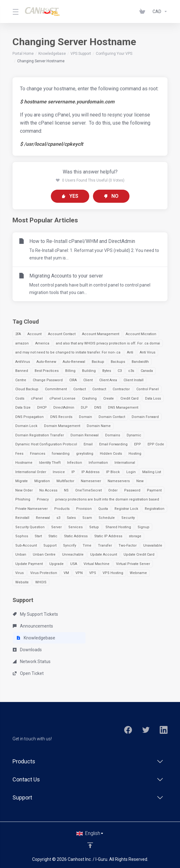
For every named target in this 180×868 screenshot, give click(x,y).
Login (131, 472)
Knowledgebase (52, 54)
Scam (87, 518)
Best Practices (47, 371)
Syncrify (70, 545)
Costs (20, 398)
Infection (75, 463)
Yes (70, 196)
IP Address (90, 472)
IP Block (113, 472)
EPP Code (156, 444)
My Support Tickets (35, 614)
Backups (118, 362)
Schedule (107, 518)
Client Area (108, 380)
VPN (79, 573)
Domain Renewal (85, 435)
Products (62, 509)
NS (66, 490)
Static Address (76, 536)
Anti (130, 352)
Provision (84, 509)
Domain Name (99, 426)
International (125, 463)
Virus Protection (44, 573)
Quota (103, 509)
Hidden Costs (111, 454)
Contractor (121, 389)
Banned (22, 371)
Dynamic (134, 435)
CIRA (73, 380)
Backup (98, 362)
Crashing (89, 398)
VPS (93, 573)
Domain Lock (26, 426)
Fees (19, 454)
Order (113, 490)
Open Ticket (28, 673)
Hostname (24, 463)
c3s (131, 371)
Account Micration (141, 334)
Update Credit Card (139, 555)
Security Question (30, 527)
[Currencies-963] (159, 12)
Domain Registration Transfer (40, 435)
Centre (21, 380)
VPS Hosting (113, 573)
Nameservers (119, 481)
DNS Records (61, 417)
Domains (113, 435)
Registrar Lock (126, 509)
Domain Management (62, 426)
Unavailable (153, 545)
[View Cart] (144, 12)
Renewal (43, 518)
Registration (155, 509)
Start (38, 536)
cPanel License (62, 398)
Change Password (48, 380)
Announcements (33, 626)
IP (73, 472)
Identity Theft (50, 463)
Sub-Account (26, 545)
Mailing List (152, 472)
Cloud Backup (27, 389)
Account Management (101, 334)
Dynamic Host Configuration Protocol (46, 444)
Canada (147, 371)
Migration (42, 481)
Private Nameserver (32, 509)
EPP (138, 444)
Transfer (105, 545)
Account (34, 334)
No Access (48, 490)
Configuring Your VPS (114, 54)
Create (109, 398)
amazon (22, 343)
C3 (120, 371)
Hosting (135, 454)
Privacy (43, 499)
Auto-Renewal (74, 362)
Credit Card (129, 398)
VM (66, 573)
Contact (80, 389)
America (42, 343)
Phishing (23, 499)
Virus (19, 573)
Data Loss (153, 398)
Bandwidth (140, 362)
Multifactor (65, 481)
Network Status (32, 662)
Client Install (134, 380)
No (111, 196)
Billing (70, 371)
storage (135, 536)
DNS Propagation (29, 417)
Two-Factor (128, 545)
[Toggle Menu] (15, 12)
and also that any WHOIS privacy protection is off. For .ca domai (108, 343)
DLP (84, 408)
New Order (24, 490)
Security (128, 518)
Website (22, 582)
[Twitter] (146, 730)
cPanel (37, 398)
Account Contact (62, 334)
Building (89, 371)
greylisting (85, 454)
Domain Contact (112, 417)
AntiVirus (23, 362)
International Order (31, 472)
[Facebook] (128, 730)
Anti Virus (148, 352)
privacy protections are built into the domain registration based (107, 499)
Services (75, 527)
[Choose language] (90, 833)
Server (56, 527)
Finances (38, 454)
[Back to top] (90, 845)
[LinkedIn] (164, 730)
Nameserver (91, 481)
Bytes (107, 371)
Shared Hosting (118, 527)
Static (53, 536)
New (140, 481)
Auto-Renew (46, 362)
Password (132, 490)
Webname (138, 573)
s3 (58, 518)
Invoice (59, 472)
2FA (18, 334)
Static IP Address (108, 536)
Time (87, 545)
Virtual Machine (97, 564)
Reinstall (22, 518)
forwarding (61, 454)
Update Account (104, 555)
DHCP (42, 408)
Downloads (27, 650)
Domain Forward (145, 417)
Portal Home (23, 54)
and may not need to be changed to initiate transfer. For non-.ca (68, 352)
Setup (94, 527)
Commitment (56, 389)
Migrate (22, 481)
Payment (154, 490)
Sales (71, 518)
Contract (99, 389)
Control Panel (148, 389)
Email (88, 444)
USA (74, 564)
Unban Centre (44, 555)
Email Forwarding (113, 444)
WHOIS (41, 582)
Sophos (22, 536)
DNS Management (123, 408)
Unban (21, 555)
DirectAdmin (64, 408)
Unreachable (73, 555)
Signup (144, 527)
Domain (85, 417)
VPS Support (81, 54)
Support (50, 545)
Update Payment (29, 564)
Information (98, 463)
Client (88, 380)
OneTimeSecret (88, 490)
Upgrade (56, 564)
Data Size (23, 408)
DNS (98, 408)
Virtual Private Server (133, 564)
